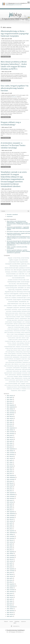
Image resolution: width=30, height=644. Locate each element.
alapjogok (10, 258)
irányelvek (20, 310)
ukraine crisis (8, 298)
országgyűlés (23, 384)
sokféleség (20, 376)
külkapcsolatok (27, 320)
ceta (28, 302)
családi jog (17, 325)
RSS (15, 623)
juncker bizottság (25, 345)
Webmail (6, 622)
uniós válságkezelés (17, 359)
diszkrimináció (25, 260)
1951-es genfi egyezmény (10, 352)
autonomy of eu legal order (23, 340)
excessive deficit (10, 336)
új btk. (24, 322)
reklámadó (14, 343)
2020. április (10, 504)
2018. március (10, 466)
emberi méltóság (27, 380)
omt (26, 348)
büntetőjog (9, 320)
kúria (12, 270)
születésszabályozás (23, 318)
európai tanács (24, 359)
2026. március (10, 614)
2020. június (10, 508)
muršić (6, 385)
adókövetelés (19, 375)
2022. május (10, 546)
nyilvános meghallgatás (17, 373)
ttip (20, 260)
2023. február (10, 559)
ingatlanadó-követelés (8, 373)
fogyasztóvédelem (24, 262)
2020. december (11, 517)
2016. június (10, 445)
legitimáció (24, 310)
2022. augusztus (11, 552)
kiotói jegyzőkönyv (24, 368)
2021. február (10, 519)
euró (17, 274)
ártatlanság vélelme (24, 357)
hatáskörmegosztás (9, 322)
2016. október (10, 451)
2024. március (10, 576)
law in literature (22, 364)
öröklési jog (22, 325)
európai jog (27, 327)
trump (20, 304)
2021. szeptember (11, 533)
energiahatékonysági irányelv (10, 347)
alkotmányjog (20, 292)
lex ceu (28, 389)
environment (8, 310)
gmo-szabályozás (11, 333)
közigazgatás (10, 308)
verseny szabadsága (20, 343)
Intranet (11, 622)
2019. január (10, 481)
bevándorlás (9, 300)
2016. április (10, 441)
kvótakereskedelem (16, 368)
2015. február (10, 416)
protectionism (22, 336)
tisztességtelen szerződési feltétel (13, 264)
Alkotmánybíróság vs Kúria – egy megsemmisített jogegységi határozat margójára (15, 34)
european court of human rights (13, 385)
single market (18, 338)
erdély (13, 364)
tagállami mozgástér (14, 260)
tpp (26, 304)
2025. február (10, 595)
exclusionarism (16, 336)
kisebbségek (16, 376)
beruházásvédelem (18, 362)
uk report (12, 334)
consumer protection (12, 338)
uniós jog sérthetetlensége (25, 329)
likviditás (19, 350)
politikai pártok (9, 371)
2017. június (10, 464)
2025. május (10, 601)
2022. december (11, 557)
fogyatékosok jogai (9, 292)
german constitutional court (19, 348)
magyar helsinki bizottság (11, 317)
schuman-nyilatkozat (12, 345)
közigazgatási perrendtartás (12, 387)
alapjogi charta (11, 327)
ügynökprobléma (14, 355)
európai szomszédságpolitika (20, 334)
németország (24, 354)
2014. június (10, 401)
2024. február (10, 574)
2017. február (10, 456)
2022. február (10, 540)
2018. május (10, 470)
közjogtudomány (14, 391)
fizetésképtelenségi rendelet (14, 282)
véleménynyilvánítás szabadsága (11, 384)
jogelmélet (22, 382)
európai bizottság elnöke (11, 288)
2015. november (11, 432)
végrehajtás (16, 324)
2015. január (10, 415)
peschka (18, 382)
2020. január (10, 500)
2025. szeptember (11, 607)
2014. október (10, 409)
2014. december (11, 413)
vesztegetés (18, 317)
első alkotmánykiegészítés (10, 318)
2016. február (10, 437)
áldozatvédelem (21, 320)
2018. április (10, 468)
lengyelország (17, 366)
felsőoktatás (24, 389)
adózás (6, 333)
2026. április (10, 616)
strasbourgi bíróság (24, 294)
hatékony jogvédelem (12, 354)
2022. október (10, 553)
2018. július (10, 474)
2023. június (10, 567)
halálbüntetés (27, 343)
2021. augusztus (11, 531)
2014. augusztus (11, 405)
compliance (14, 298)
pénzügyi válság (10, 350)
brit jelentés (28, 334)
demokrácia (8, 270)
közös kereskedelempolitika (18, 278)
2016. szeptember (11, 449)
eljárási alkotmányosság (10, 362)
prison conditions (8, 306)
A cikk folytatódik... (6, 57)
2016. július (10, 447)
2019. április (10, 487)
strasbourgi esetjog (19, 352)
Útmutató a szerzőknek (12, 214)
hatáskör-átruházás (22, 313)
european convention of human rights (17, 280)
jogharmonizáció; (7, 378)
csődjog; (13, 378)
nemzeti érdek (22, 276)
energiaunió (18, 347)
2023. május (10, 565)
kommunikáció (25, 373)
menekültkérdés (22, 302)
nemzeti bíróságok (25, 282)
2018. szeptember (11, 477)
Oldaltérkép (17, 622)
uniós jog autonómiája (9, 331)
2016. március (10, 439)
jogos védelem (15, 320)
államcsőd (15, 350)
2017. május (10, 462)
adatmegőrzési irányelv (10, 315)
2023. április (10, 563)
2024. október (10, 588)
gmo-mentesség (17, 333)
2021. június (10, 527)
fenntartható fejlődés (13, 302)
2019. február (10, 483)
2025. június (10, 603)
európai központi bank (14, 262)
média (19, 384)
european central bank (9, 348)
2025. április (10, 599)
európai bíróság (17, 258)
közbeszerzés (20, 355)
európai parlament (23, 266)
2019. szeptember (11, 495)
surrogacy (15, 306)
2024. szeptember (11, 586)
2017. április (10, 460)
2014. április (10, 397)
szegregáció (24, 391)
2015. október (10, 430)
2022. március (10, 542)
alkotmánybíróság (14, 266)
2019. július (10, 491)
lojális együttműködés (9, 324)
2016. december (11, 455)
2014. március (10, 396)
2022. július (10, 550)
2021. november (11, 536)
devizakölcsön (26, 290)
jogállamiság (24, 264)
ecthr (29, 304)
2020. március (10, 502)
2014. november (11, 411)
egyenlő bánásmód (19, 380)
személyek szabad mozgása (19, 327)
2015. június (10, 424)
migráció (14, 296)
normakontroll (26, 361)
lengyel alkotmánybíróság (13, 361)
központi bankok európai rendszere (12, 313)
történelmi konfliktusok (9, 359)
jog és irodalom (8, 364)
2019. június (10, 489)
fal (26, 350)
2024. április (10, 578)
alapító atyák (19, 345)
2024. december (11, 592)
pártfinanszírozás (18, 369)
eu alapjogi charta (22, 272)
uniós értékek (14, 272)
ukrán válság (8, 296)
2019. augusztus (11, 493)
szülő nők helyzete (12, 382)
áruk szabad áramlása (8, 357)
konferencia (16, 364)
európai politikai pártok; (10, 369)
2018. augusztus (11, 475)
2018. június (10, 472)
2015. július (10, 426)
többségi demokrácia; (19, 378)
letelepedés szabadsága (16, 311)
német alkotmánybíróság (22, 284)
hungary (28, 338)
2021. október (10, 535)
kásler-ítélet (22, 274)
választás (16, 276)
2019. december (11, 498)
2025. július (10, 605)
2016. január (10, 435)
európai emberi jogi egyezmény (13, 329)
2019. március (10, 485)
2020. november (11, 515)
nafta (23, 304)
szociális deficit (9, 311)
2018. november (11, 479)
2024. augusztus (11, 584)
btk (15, 292)
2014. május (10, 399)
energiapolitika (19, 290)
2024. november (11, 590)
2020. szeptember (11, 514)
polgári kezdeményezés (13, 304)
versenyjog (8, 272)
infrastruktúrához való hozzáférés (20, 331)
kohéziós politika (16, 371)
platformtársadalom (12, 375)
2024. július (10, 582)
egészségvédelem (16, 357)
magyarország (11, 290)
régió (21, 371)
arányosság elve (9, 276)
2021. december (11, 538)
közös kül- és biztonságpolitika (12, 294)
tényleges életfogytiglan (17, 322)
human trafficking (22, 306)
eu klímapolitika (9, 368)
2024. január (10, 573)
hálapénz (23, 317)
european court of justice (13, 340)
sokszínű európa (10, 376)
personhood (23, 308)
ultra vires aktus (12, 284)
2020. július (10, 510)
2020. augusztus (11, 512)
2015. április (10, 420)
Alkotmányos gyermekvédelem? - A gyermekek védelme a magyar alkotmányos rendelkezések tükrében (18, 228)
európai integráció (17, 300)
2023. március (10, 561)
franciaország (19, 354)
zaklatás (19, 391)
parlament (26, 382)
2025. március (10, 597)
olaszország (25, 378)
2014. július (10, 403)
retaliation (24, 338)
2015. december (11, 434)
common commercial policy (10, 380)
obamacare (17, 318)
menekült (23, 350)
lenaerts (6, 354)
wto (25, 288)
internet (7, 375)
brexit (28, 280)
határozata (14, 97)
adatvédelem (21, 288)
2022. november (11, 555)
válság (29, 359)
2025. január (10, 593)
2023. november (11, 571)
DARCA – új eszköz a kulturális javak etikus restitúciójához (17, 247)
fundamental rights (21, 298)
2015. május (10, 422)
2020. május (10, 506)
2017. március (10, 458)
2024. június (10, 580)
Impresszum (10, 216)
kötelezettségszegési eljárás (11, 286)
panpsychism (16, 308)
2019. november (11, 496)
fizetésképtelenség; (26, 376)
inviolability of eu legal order (10, 341)
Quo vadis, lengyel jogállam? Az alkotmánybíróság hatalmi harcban (15, 88)
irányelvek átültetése (11, 274)
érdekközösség (7, 355)
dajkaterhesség (22, 385)
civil (21, 389)
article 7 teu (25, 341)
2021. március (10, 521)
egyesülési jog (10, 389)
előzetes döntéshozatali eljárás (12, 268)
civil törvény (14, 310)
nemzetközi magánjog (11, 325)
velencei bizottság (16, 389)
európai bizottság (25, 258)
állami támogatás (18, 270)
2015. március (10, 418)
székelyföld (24, 371)
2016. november (11, 453)
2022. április (10, 544)
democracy (9, 343)
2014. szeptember (11, 407)
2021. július (10, 529)
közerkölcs (17, 315)
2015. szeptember (11, 428)
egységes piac (25, 296)
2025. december (11, 611)
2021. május (10, 525)
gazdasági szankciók (22, 324)
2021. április (10, 523)
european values (19, 341)
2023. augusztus (11, 569)
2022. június (10, 548)
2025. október (10, 609)
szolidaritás (19, 296)
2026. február (10, 612)
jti (15, 14)
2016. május (10, 443)
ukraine (8, 334)
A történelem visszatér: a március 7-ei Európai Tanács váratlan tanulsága (13, 145)
